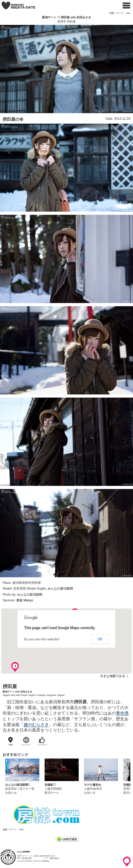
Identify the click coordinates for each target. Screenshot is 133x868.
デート (120, 13)
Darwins (29, 861)
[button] (39, 608)
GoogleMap (45, 861)
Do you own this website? (42, 639)
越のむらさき (36, 725)
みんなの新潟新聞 (60, 589)
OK (100, 639)
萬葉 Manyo (25, 600)
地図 (112, 13)
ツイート (55, 840)
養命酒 (122, 713)
